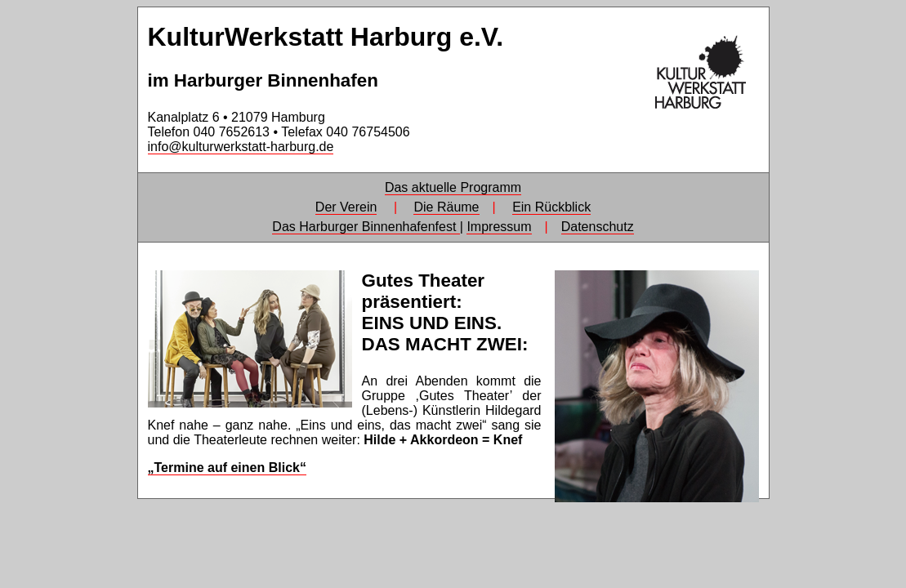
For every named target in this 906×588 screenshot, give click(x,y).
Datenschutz (598, 227)
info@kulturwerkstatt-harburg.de (241, 147)
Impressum (499, 227)
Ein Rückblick (551, 207)
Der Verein (346, 207)
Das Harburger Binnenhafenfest (366, 227)
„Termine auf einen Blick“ (227, 468)
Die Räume (446, 207)
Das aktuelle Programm (453, 187)
